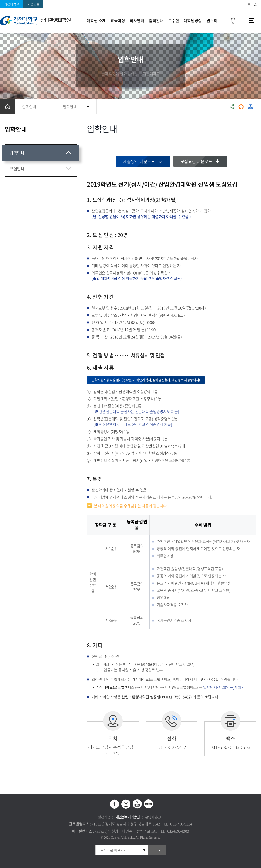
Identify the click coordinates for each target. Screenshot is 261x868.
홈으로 (8, 107)
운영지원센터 (154, 817)
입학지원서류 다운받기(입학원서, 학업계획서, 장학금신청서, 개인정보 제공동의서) (146, 380)
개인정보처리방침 (128, 817)
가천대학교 (12, 4)
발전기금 (104, 817)
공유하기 (232, 107)
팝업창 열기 (232, 12)
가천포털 (33, 4)
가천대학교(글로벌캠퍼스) (116, 687)
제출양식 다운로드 (139, 161)
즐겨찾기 (241, 107)
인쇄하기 (251, 107)
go (157, 850)
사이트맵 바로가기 (252, 20)
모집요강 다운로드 (196, 161)
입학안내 (29, 107)
